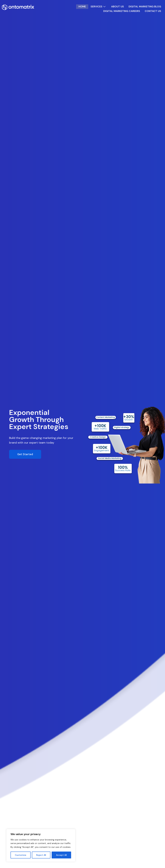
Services (98, 7)
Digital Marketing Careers (122, 11)
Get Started (25, 454)
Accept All (61, 855)
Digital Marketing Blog (145, 7)
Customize (21, 855)
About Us (117, 7)
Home (82, 7)
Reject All (41, 855)
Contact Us (153, 11)
